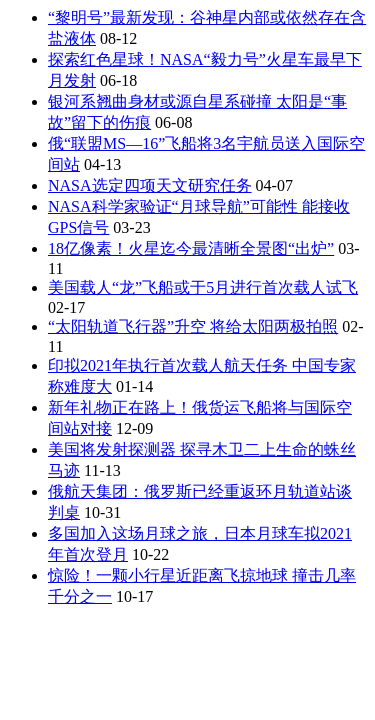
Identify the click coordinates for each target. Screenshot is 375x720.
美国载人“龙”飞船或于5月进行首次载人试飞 (203, 287)
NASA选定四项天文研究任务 (150, 185)
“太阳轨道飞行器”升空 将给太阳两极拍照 (193, 326)
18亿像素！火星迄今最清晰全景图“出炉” (191, 248)
